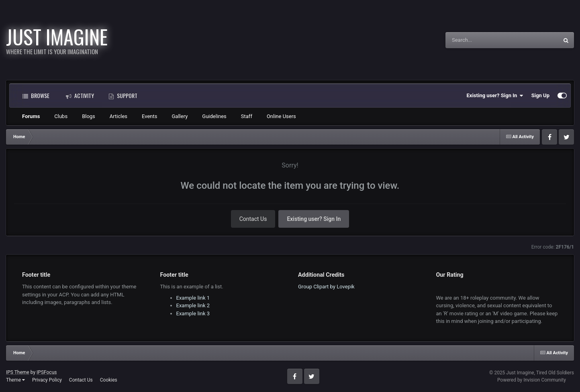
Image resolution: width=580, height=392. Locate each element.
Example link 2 (193, 305)
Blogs (89, 116)
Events (149, 116)
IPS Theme (18, 372)
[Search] (482, 40)
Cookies (109, 380)
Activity (80, 96)
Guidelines (214, 116)
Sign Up (540, 95)
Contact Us (253, 219)
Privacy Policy (47, 380)
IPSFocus (47, 372)
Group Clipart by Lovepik (326, 287)
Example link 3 (193, 313)
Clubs (61, 116)
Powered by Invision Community (532, 380)
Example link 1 (193, 298)
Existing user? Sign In (495, 96)
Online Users (281, 116)
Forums (31, 116)
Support (123, 96)
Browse (36, 96)
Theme (15, 380)
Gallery (180, 116)
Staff (247, 116)
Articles (118, 116)
